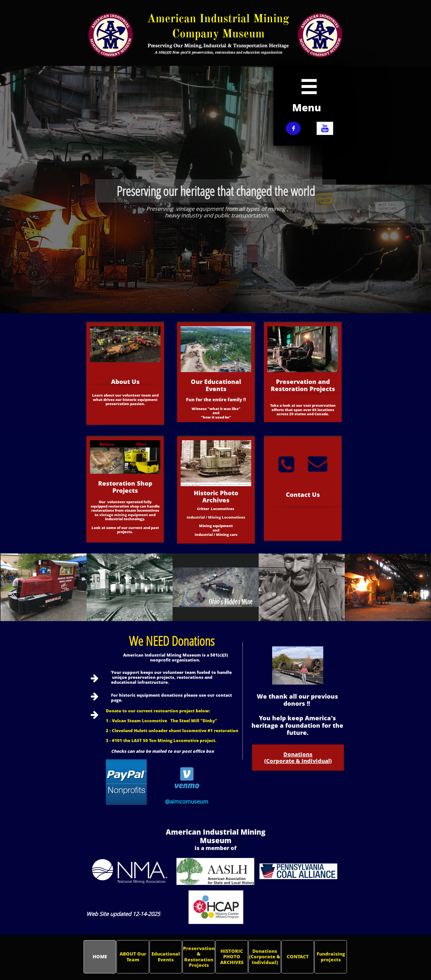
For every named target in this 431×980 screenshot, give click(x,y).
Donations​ (298, 754)
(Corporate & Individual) (298, 761)
